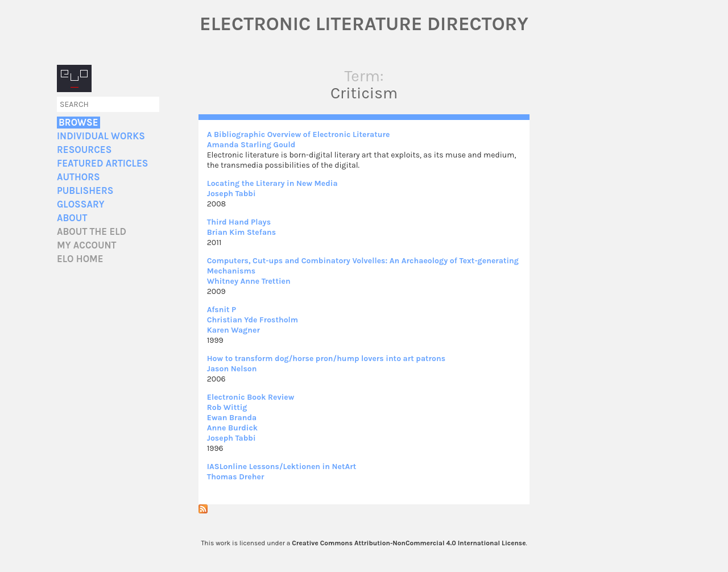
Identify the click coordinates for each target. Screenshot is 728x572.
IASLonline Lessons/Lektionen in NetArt (282, 467)
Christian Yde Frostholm (253, 320)
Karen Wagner (233, 330)
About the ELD (92, 232)
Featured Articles (102, 163)
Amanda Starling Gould (251, 145)
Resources (84, 150)
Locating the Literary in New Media (272, 183)
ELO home (80, 259)
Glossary (81, 204)
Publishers (85, 191)
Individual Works (101, 136)
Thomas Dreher (236, 477)
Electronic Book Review (251, 397)
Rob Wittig (227, 407)
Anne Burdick (232, 428)
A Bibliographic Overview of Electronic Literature (299, 134)
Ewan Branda (232, 418)
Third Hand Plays (239, 222)
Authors (78, 177)
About (72, 218)
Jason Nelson (232, 369)
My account (87, 245)
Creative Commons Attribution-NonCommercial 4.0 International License (409, 543)
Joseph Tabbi (231, 194)
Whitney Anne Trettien (249, 281)
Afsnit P (222, 310)
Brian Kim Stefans (242, 232)
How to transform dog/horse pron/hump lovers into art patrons (326, 358)
